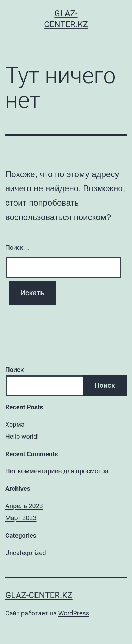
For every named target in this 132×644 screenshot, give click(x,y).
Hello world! (22, 436)
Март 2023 (21, 518)
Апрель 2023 (24, 506)
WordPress (73, 613)
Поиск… (17, 248)
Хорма (15, 424)
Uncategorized (26, 553)
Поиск (15, 370)
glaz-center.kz (39, 595)
